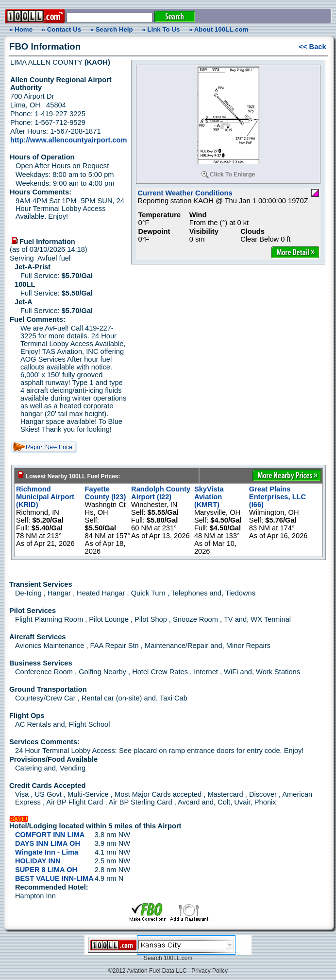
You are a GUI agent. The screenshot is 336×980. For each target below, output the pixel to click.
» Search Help (112, 29)
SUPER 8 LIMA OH (46, 870)
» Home (19, 29)
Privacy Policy (210, 971)
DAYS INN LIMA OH (48, 843)
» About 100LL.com (218, 29)
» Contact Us (61, 29)
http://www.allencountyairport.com (68, 140)
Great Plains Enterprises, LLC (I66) (277, 497)
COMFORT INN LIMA (50, 835)
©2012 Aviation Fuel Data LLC (147, 971)
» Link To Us (161, 29)
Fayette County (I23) (106, 493)
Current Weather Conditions (185, 193)
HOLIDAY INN (38, 861)
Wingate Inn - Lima (47, 852)
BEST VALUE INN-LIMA (54, 878)
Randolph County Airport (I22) (161, 493)
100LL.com (178, 958)
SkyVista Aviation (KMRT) (209, 497)
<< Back (312, 47)
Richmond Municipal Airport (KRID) (45, 497)
